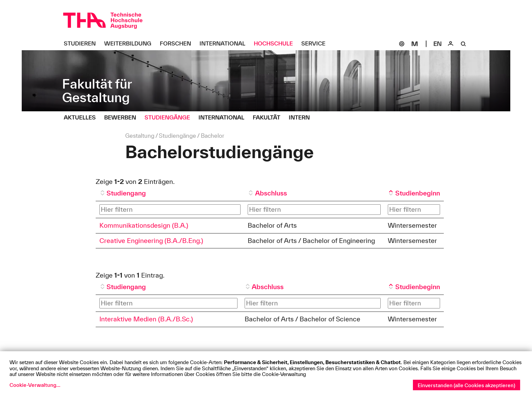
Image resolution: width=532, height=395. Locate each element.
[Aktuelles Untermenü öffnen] (82, 118)
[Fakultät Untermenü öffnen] (269, 118)
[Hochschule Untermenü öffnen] (276, 44)
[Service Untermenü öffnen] (316, 44)
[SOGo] (402, 44)
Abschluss (271, 193)
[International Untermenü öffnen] (225, 44)
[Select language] (438, 44)
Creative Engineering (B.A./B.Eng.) (151, 241)
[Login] (451, 44)
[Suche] (463, 44)
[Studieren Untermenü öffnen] (82, 44)
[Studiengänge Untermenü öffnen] (170, 118)
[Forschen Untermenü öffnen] (178, 44)
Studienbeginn (418, 193)
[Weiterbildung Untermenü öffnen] (130, 44)
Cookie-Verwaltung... (35, 385)
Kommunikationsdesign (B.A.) (144, 225)
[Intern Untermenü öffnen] (302, 118)
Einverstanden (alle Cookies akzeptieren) (467, 385)
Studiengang (126, 193)
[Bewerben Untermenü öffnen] (123, 118)
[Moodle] (415, 44)
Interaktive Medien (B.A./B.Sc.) (146, 319)
